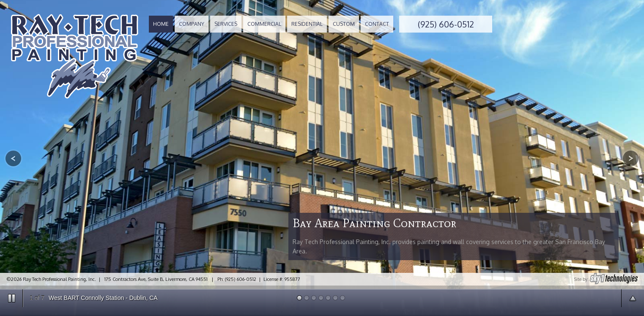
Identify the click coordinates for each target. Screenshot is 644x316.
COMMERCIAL (264, 24)
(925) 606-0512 (446, 24)
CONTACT (377, 24)
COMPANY (192, 24)
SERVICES (226, 24)
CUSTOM (344, 24)
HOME (161, 24)
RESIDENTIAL (307, 24)
